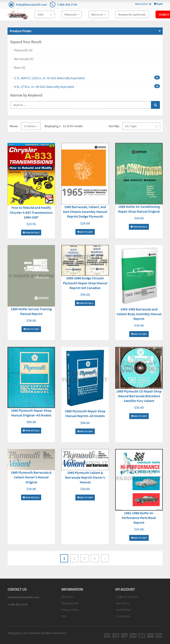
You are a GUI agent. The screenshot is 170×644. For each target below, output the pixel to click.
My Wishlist (123, 610)
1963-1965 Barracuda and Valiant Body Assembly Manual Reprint (139, 314)
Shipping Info (70, 603)
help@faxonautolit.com (31, 5)
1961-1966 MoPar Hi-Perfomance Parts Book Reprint (139, 518)
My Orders (123, 603)
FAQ (64, 616)
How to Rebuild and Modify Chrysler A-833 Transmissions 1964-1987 (31, 212)
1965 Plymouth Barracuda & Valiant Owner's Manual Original (31, 477)
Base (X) (20, 67)
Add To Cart (85, 232)
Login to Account (127, 597)
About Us (67, 597)
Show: (14, 126)
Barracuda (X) (24, 59)
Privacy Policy (70, 610)
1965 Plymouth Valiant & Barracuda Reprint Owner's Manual (85, 477)
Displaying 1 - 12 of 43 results (64, 126)
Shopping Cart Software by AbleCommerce (37, 633)
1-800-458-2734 (67, 5)
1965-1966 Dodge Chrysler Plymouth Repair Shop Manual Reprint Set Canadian (85, 283)
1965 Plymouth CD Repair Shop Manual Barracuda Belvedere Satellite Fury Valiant (139, 396)
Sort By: (114, 126)
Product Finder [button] (21, 31)
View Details (31, 232)
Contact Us (123, 616)
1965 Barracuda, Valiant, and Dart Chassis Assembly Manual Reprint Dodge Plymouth (85, 212)
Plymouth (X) (23, 50)
